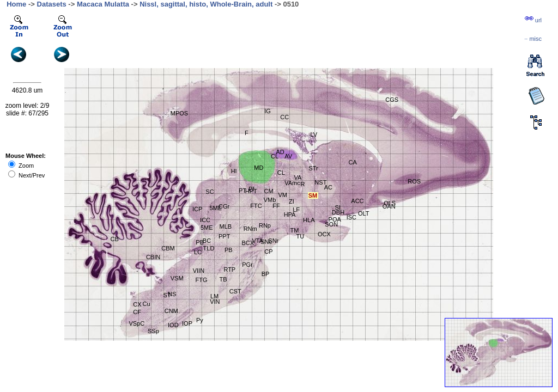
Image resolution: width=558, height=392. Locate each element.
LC (198, 252)
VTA (257, 241)
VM (283, 195)
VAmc (292, 183)
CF (137, 312)
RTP (229, 269)
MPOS (179, 113)
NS (172, 294)
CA (353, 162)
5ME (207, 228)
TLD (209, 248)
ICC (205, 220)
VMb (270, 200)
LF (296, 210)
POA (335, 219)
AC (328, 187)
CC (284, 117)
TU (301, 236)
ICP (197, 209)
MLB (226, 226)
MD (259, 168)
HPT (251, 191)
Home (16, 4)
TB (223, 279)
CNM (171, 311)
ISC (351, 217)
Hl (234, 171)
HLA (309, 220)
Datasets (52, 4)
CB (115, 239)
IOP (187, 323)
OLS (390, 203)
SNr (273, 241)
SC (210, 192)
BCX (248, 243)
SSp (153, 331)
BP (266, 274)
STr (313, 168)
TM (294, 230)
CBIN (153, 257)
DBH (338, 212)
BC (207, 241)
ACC (357, 201)
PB (200, 242)
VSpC (137, 323)
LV (314, 134)
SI (337, 207)
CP (268, 252)
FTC (256, 206)
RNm (250, 229)
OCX (324, 234)
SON (331, 224)
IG (268, 111)
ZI (292, 201)
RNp (265, 225)
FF (276, 206)
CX (137, 304)
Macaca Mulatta (103, 4)
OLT (364, 213)
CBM (168, 248)
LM (214, 296)
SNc (266, 242)
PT (242, 191)
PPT (224, 236)
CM (268, 191)
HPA (290, 215)
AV (288, 156)
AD (280, 152)
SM (313, 195)
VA (298, 177)
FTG (201, 280)
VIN (215, 302)
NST (320, 182)
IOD (173, 325)
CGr (224, 206)
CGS (392, 100)
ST (167, 295)
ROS (414, 181)
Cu (147, 304)
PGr (247, 265)
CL (275, 156)
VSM (177, 278)
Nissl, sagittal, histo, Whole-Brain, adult (206, 4)
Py (200, 320)
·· (533, 39)
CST (235, 291)
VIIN (199, 271)
